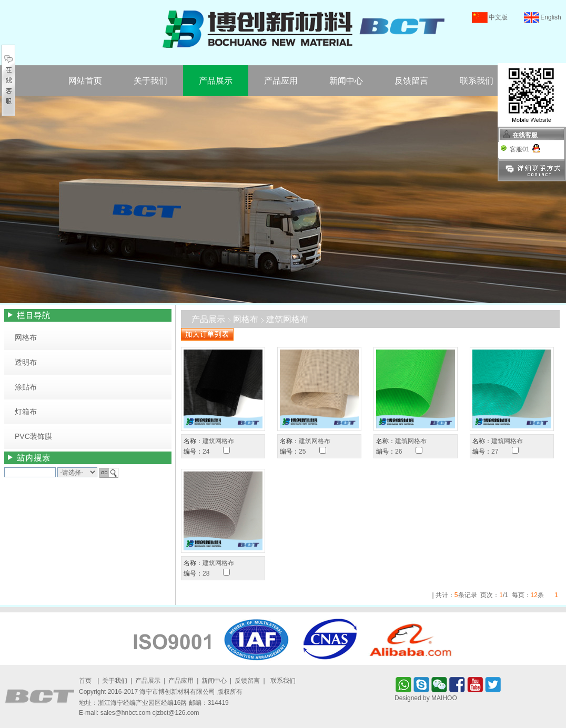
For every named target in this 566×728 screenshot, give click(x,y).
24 (206, 452)
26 (398, 452)
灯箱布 (26, 412)
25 (302, 452)
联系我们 (477, 81)
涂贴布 (26, 387)
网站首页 (85, 81)
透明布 (26, 362)
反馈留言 (411, 81)
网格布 (26, 337)
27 (495, 452)
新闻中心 (346, 81)
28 (206, 573)
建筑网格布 (218, 441)
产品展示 (216, 81)
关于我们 (150, 81)
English (550, 17)
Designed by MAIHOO (426, 698)
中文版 (498, 17)
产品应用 (281, 81)
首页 (85, 681)
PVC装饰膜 (33, 436)
